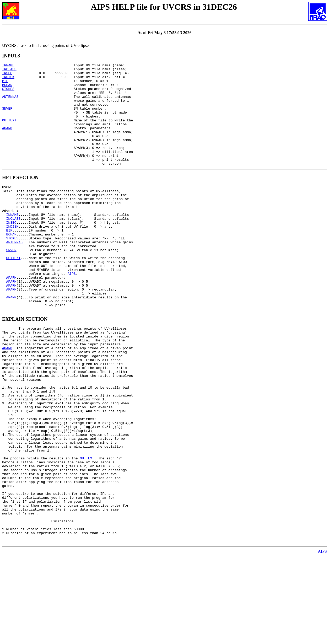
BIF (5, 85)
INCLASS (9, 71)
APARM (7, 141)
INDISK (8, 80)
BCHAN (7, 89)
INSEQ (7, 75)
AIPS (72, 312)
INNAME (8, 66)
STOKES (8, 94)
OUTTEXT (9, 132)
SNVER (7, 118)
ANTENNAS (10, 104)
